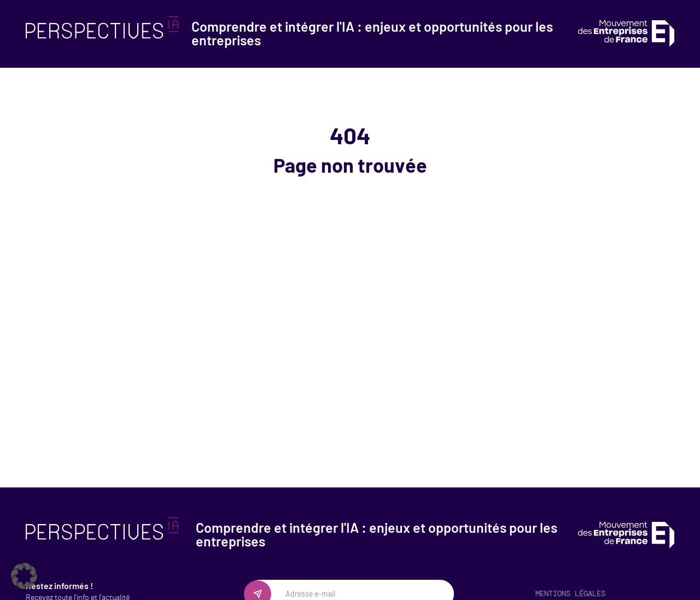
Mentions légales (570, 593)
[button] (24, 576)
